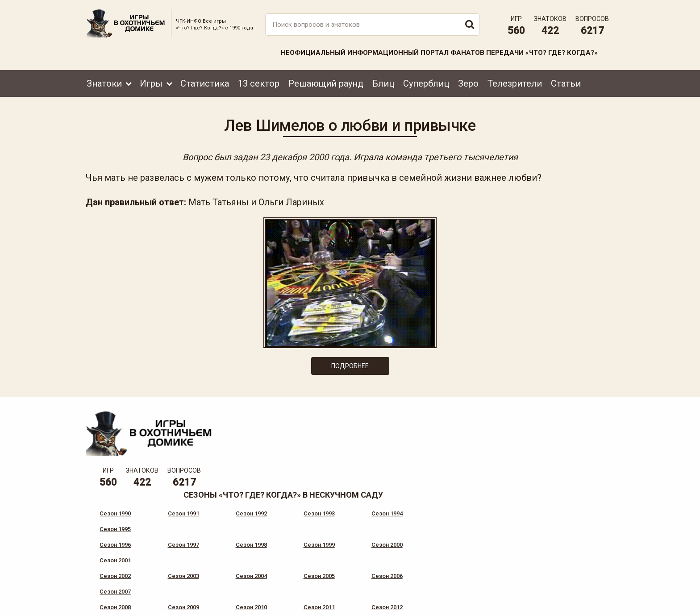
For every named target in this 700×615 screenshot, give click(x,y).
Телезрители (515, 83)
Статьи (566, 83)
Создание (582, 600)
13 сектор (259, 83)
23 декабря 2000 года (304, 157)
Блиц (383, 83)
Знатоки (104, 83)
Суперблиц (426, 83)
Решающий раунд (326, 83)
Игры (151, 83)
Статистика (205, 83)
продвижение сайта (592, 605)
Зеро (468, 83)
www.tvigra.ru (416, 568)
